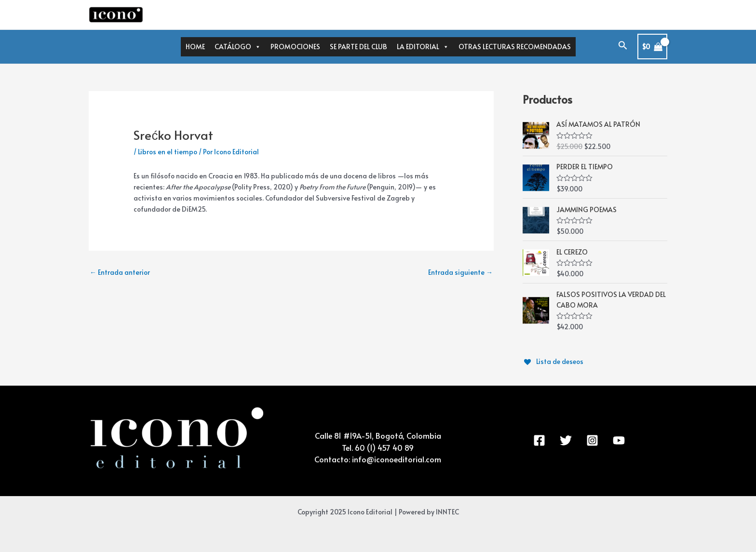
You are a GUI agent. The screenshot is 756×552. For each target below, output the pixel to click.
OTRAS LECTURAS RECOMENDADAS (515, 47)
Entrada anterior (120, 272)
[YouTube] (619, 438)
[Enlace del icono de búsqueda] (623, 47)
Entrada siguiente (460, 272)
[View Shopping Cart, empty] (652, 47)
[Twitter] (566, 438)
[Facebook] (539, 438)
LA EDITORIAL (423, 47)
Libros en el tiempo (168, 152)
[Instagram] (592, 438)
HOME (195, 47)
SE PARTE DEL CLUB (358, 47)
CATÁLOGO (238, 47)
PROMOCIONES (295, 47)
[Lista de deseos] (554, 359)
